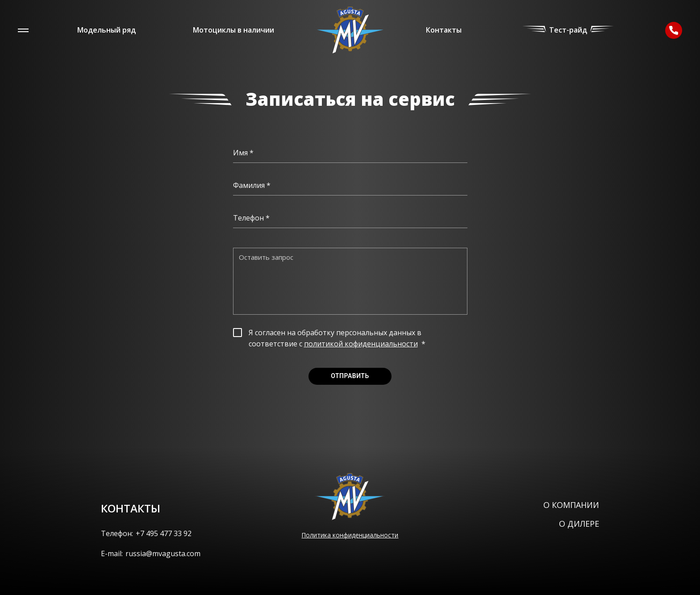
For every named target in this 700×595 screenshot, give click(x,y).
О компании (571, 505)
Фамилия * (252, 185)
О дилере (579, 524)
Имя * (243, 153)
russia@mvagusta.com (163, 553)
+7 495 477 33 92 (164, 533)
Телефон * (251, 218)
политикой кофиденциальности (361, 344)
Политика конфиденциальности (350, 535)
